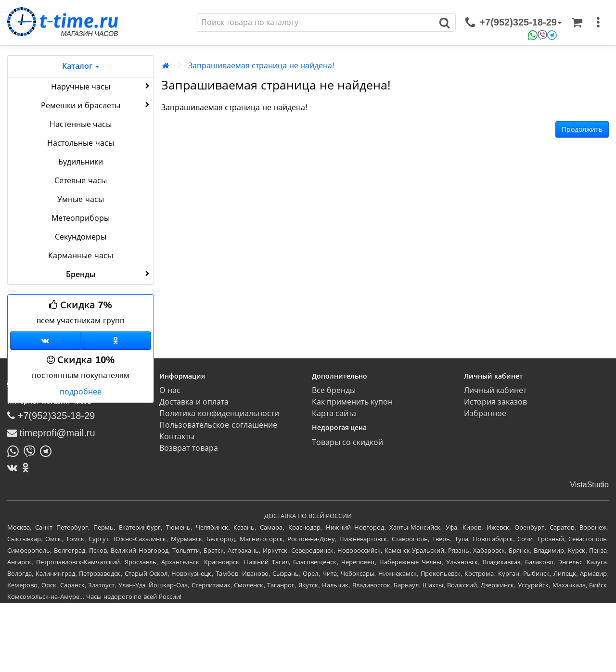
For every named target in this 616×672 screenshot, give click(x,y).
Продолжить (582, 129)
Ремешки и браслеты (96, 105)
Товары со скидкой (348, 442)
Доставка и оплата (194, 402)
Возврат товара (188, 448)
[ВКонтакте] (15, 468)
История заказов (495, 402)
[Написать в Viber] (32, 450)
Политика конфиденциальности (219, 413)
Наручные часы (101, 86)
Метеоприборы (81, 218)
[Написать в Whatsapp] (15, 450)
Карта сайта (334, 413)
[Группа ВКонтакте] (45, 341)
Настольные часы (80, 143)
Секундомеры (81, 237)
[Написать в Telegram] (48, 450)
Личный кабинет (495, 390)
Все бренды (334, 390)
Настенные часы (81, 124)
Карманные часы (80, 256)
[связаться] (513, 23)
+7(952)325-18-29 (51, 416)
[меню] (598, 23)
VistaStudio (589, 485)
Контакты (177, 437)
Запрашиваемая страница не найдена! (261, 66)
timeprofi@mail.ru (51, 433)
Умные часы (80, 199)
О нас (170, 390)
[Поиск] (315, 23)
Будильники (81, 162)
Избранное (485, 413)
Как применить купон (353, 402)
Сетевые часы (80, 181)
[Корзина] (577, 23)
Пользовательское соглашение (218, 425)
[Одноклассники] (116, 341)
